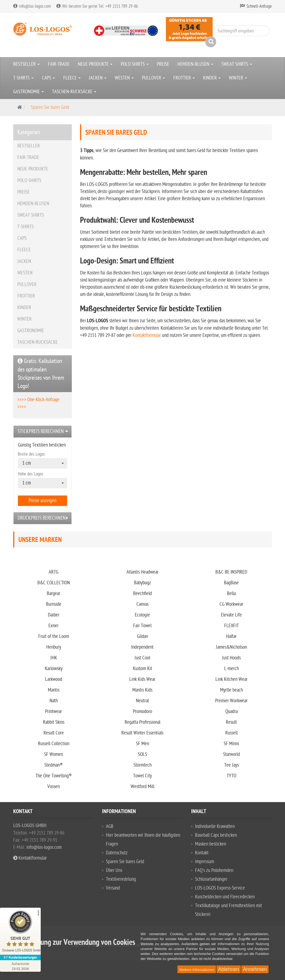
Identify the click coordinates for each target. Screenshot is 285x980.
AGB (110, 826)
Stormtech (142, 765)
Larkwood (54, 679)
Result (231, 722)
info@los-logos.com (43, 847)
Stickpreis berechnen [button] (41, 431)
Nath (54, 701)
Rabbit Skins (54, 722)
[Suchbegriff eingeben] (242, 31)
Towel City (142, 776)
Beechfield (142, 594)
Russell (231, 733)
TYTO (231, 776)
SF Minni (231, 744)
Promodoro (142, 711)
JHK (54, 658)
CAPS (48, 78)
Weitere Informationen (197, 970)
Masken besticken (211, 844)
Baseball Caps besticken (216, 835)
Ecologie (142, 615)
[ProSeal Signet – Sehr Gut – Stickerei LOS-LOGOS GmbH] (21, 932)
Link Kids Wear (142, 679)
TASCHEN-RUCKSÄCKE (74, 92)
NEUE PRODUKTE (95, 64)
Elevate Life (231, 615)
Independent (142, 647)
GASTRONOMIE (28, 92)
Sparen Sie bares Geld (125, 862)
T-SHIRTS (23, 78)
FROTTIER (184, 78)
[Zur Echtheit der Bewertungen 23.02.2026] (21, 966)
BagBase (231, 583)
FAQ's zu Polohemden (214, 870)
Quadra (231, 711)
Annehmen (255, 969)
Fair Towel (142, 626)
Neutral (142, 701)
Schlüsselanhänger (211, 879)
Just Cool (142, 658)
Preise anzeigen (43, 501)
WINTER (238, 78)
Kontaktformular (147, 335)
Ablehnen (229, 969)
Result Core (54, 733)
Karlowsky (54, 669)
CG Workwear (231, 604)
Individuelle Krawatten (215, 826)
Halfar (231, 636)
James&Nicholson (231, 647)
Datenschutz (117, 853)
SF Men (142, 744)
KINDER (212, 78)
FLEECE (72, 78)
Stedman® (54, 765)
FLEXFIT (231, 626)
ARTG (54, 572)
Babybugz (142, 583)
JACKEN (98, 78)
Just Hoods (231, 658)
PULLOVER (154, 78)
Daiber (54, 615)
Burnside (54, 604)
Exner (54, 626)
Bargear (54, 594)
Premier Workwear (231, 701)
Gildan (142, 636)
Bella (231, 594)
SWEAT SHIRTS (237, 64)
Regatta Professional (142, 722)
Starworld (231, 754)
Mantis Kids (142, 690)
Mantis (54, 690)
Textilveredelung (121, 879)
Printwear (54, 711)
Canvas (142, 604)
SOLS (142, 754)
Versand (113, 888)
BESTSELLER (26, 64)
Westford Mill (142, 787)
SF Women (54, 754)
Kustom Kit (142, 669)
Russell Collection (54, 744)
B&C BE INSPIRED (231, 572)
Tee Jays (231, 765)
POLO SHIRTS (135, 64)
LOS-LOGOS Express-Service (220, 888)
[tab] (43, 432)
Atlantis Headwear (142, 572)
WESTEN (124, 78)
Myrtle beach (231, 690)
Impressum (205, 862)
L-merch (231, 669)
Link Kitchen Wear (231, 679)
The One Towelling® (54, 776)
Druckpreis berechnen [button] (42, 518)
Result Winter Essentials (142, 733)
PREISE (163, 64)
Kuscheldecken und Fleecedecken (225, 897)
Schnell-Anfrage (259, 6)
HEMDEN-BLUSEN (195, 64)
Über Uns (114, 870)
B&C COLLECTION (54, 583)
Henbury (54, 647)
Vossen (54, 787)
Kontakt (202, 853)
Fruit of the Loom (54, 636)
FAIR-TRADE (59, 64)
